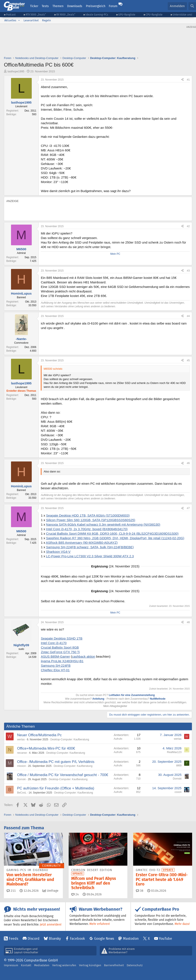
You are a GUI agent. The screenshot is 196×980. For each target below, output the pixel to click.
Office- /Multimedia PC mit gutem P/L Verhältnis (56, 762)
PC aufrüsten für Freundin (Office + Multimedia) (56, 788)
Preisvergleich (96, 6)
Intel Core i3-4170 (54, 643)
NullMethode (158, 699)
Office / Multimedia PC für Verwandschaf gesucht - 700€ (63, 775)
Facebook (77, 939)
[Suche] (192, 6)
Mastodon (131, 939)
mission (21, 766)
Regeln (47, 20)
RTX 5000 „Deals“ (36, 15)
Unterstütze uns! (182, 15)
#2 (188, 226)
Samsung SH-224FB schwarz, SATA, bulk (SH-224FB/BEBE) (90, 547)
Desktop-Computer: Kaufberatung (70, 739)
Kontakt (26, 965)
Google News (104, 939)
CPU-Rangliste (154, 15)
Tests (45, 6)
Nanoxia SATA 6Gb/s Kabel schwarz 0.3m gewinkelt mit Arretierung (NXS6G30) (103, 524)
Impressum (11, 965)
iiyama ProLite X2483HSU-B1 (62, 661)
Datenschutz (135, 965)
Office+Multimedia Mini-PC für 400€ (46, 748)
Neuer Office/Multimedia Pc (39, 735)
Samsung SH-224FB (56, 665)
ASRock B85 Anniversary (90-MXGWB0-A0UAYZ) (82, 543)
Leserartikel (31, 20)
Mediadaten (42, 965)
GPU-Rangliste (127, 15)
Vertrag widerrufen (64, 965)
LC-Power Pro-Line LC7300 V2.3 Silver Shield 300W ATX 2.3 (90, 556)
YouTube (165, 939)
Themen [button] (58, 6)
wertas (21, 739)
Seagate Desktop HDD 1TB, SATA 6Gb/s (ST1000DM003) (88, 515)
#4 (188, 316)
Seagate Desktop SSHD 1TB (62, 638)
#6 (188, 463)
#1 (188, 80)
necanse (22, 753)
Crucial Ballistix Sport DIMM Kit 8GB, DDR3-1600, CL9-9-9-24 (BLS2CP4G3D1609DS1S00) (112, 533)
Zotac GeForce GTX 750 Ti (60, 652)
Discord (34, 939)
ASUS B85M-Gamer (55, 656)
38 (140, 891)
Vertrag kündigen (90, 965)
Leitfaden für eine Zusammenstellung (132, 695)
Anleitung (98, 699)
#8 (188, 622)
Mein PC (115, 254)
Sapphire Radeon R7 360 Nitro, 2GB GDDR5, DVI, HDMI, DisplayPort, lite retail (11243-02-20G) (115, 538)
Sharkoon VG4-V (58, 552)
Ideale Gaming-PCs (97, 15)
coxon (178, 792)
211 (11, 891)
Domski (21, 779)
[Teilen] (182, 80)
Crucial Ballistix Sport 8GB (60, 647)
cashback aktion (84, 656)
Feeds (13, 939)
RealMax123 (174, 752)
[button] (19, 20)
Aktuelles (10, 20)
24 (75, 894)
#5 (188, 360)
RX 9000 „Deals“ (66, 15)
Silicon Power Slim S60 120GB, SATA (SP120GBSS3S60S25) (91, 520)
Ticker (34, 6)
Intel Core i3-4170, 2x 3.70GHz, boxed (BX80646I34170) (87, 529)
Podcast (11, 15)
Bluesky (55, 939)
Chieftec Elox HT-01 (55, 670)
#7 (188, 508)
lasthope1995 (16, 71)
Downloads (75, 6)
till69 (179, 766)
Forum (113, 6)
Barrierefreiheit (114, 965)
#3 (188, 271)
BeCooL (22, 793)
